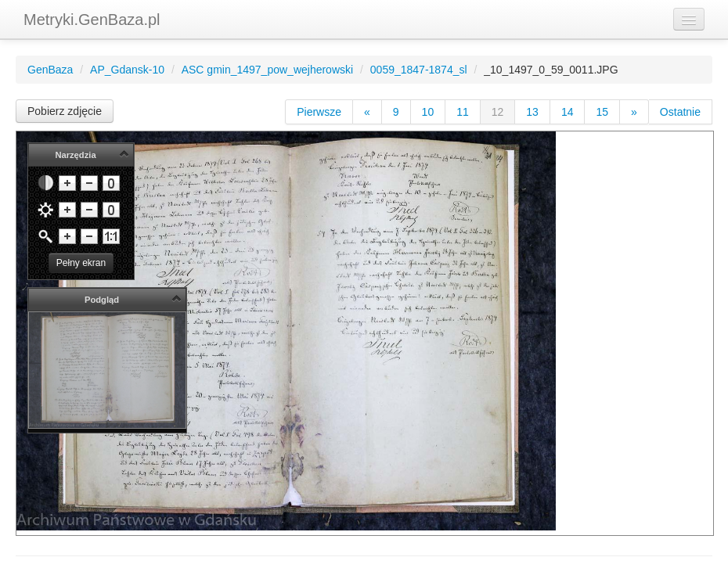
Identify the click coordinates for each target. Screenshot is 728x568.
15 (602, 112)
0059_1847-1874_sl (419, 70)
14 (568, 112)
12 (498, 112)
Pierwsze (319, 112)
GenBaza (50, 70)
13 (532, 112)
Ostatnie (680, 112)
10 (428, 112)
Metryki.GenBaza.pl (92, 20)
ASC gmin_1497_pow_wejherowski (267, 70)
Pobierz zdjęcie (65, 111)
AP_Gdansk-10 (127, 70)
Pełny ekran (81, 263)
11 (463, 112)
